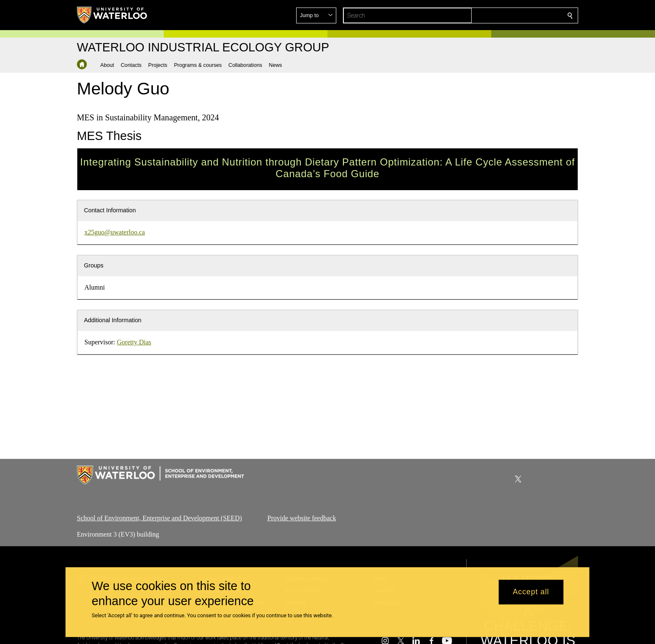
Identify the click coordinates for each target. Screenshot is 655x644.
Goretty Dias (134, 342)
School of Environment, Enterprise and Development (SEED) (159, 518)
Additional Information (113, 320)
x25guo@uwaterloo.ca (115, 232)
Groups (94, 265)
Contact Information (110, 210)
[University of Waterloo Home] (112, 15)
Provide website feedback (302, 518)
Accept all (531, 592)
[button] (510, 15)
